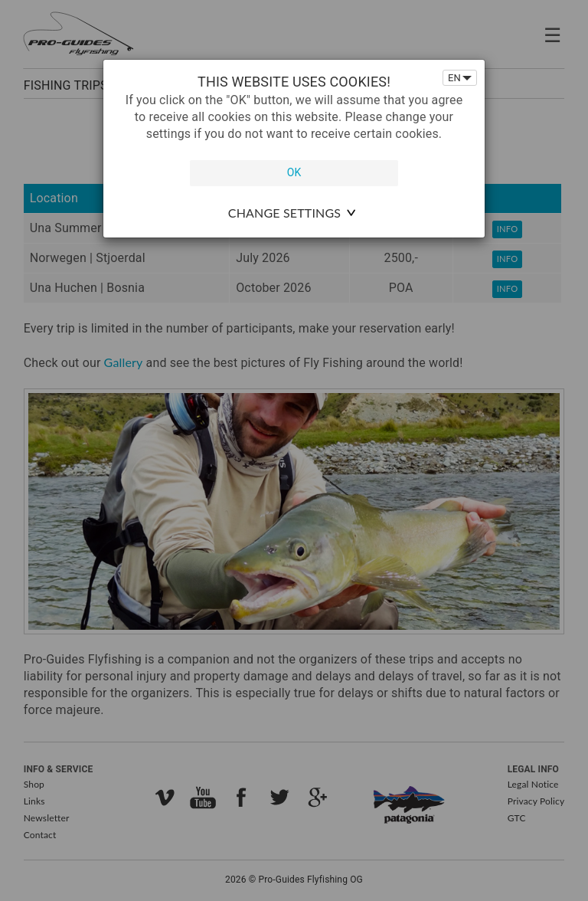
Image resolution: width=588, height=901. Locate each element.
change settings (284, 213)
